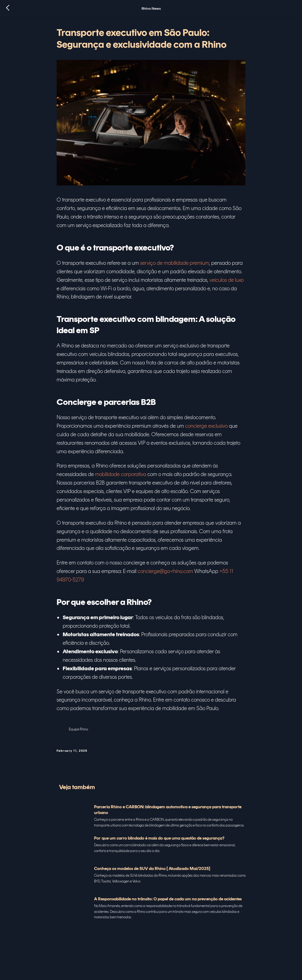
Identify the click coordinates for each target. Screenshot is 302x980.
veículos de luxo (226, 282)
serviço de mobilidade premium (175, 265)
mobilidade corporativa (121, 476)
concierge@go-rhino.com (165, 573)
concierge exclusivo (206, 428)
